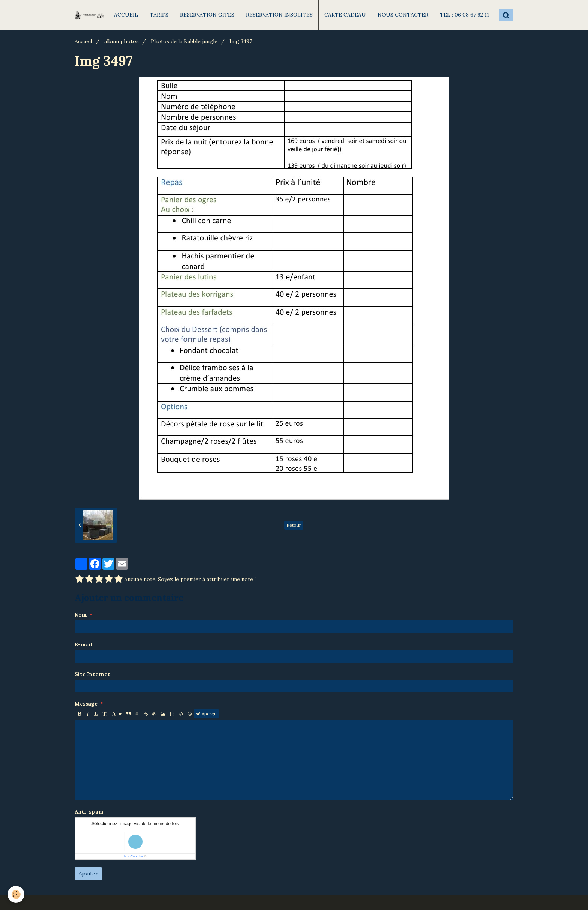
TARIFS (159, 15)
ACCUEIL (126, 15)
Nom (81, 615)
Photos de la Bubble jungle (184, 41)
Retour (294, 525)
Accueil (83, 41)
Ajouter (88, 874)
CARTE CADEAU (345, 15)
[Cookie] (16, 894)
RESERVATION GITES (207, 15)
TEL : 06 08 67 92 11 (464, 15)
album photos (121, 41)
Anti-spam (89, 812)
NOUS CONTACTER (403, 15)
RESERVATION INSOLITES (279, 15)
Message (86, 704)
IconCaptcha (134, 856)
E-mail (84, 644)
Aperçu (206, 714)
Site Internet (92, 674)
